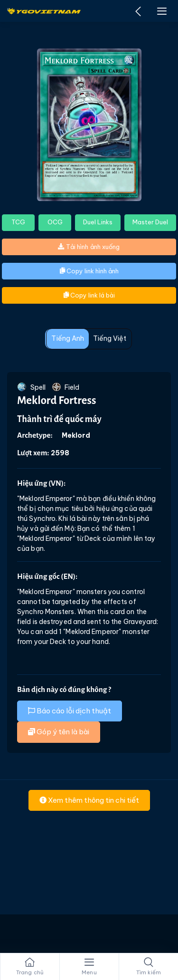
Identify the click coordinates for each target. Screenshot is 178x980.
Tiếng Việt (110, 338)
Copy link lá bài (89, 295)
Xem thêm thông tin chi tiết (89, 800)
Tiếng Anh (68, 338)
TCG (18, 222)
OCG (55, 222)
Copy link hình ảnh (89, 271)
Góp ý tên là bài (59, 732)
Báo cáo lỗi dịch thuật (70, 711)
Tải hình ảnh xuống (89, 247)
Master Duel (150, 222)
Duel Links (98, 222)
